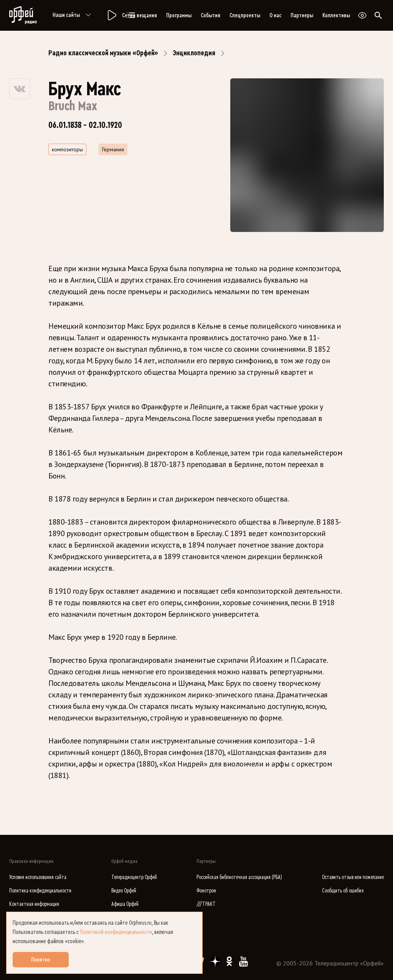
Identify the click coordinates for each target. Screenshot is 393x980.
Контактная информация (34, 904)
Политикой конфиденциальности (116, 932)
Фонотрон (206, 891)
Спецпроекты (245, 15)
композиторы (67, 149)
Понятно (41, 960)
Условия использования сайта (38, 877)
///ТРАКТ (206, 904)
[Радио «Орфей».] (111, 15)
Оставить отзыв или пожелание (353, 877)
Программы (179, 15)
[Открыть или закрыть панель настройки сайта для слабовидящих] (362, 15)
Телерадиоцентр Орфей (134, 877)
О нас (275, 15)
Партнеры (302, 15)
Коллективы (336, 15)
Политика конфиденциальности (40, 891)
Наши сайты (73, 15)
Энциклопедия (194, 53)
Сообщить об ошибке (343, 891)
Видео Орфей (124, 891)
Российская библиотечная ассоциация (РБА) (239, 877)
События (211, 15)
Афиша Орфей (125, 904)
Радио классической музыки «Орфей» (103, 53)
